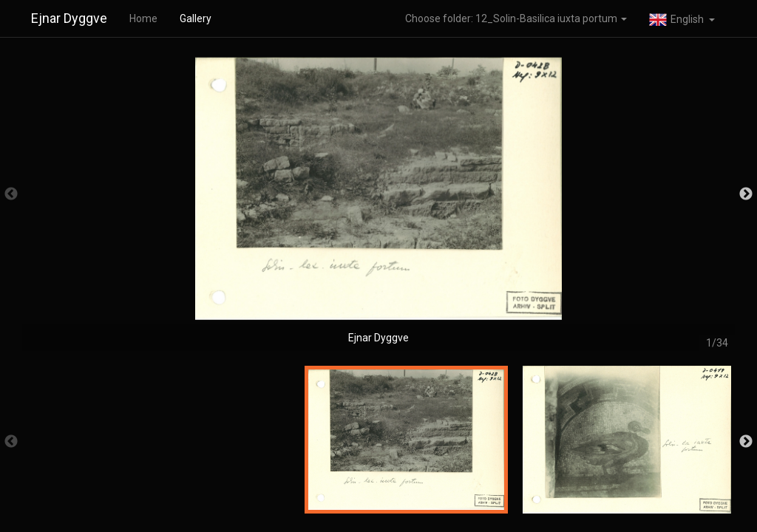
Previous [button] (11, 194)
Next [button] (746, 194)
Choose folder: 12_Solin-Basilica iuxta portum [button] (516, 18)
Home (143, 18)
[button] (682, 18)
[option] (378, 201)
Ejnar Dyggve (69, 18)
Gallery (196, 18)
